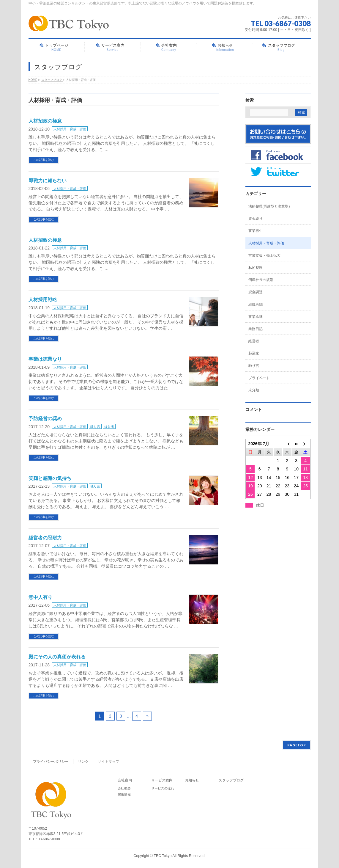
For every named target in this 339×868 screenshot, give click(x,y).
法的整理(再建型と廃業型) (269, 206)
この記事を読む (44, 160)
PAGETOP (297, 745)
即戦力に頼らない (48, 181)
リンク (83, 762)
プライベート (259, 378)
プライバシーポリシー (51, 762)
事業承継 (256, 317)
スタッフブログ (231, 780)
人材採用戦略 (43, 300)
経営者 (109, 427)
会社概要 (124, 788)
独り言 (95, 427)
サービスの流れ (163, 788)
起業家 (254, 353)
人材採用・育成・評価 (70, 129)
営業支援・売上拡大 (264, 255)
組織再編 (256, 304)
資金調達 (256, 292)
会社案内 (125, 780)
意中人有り (40, 597)
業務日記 (256, 329)
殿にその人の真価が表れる (57, 657)
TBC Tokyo (163, 856)
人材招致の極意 (45, 121)
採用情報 (124, 794)
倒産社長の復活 (261, 280)
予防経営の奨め (45, 419)
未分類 (254, 390)
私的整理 (256, 268)
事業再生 (256, 231)
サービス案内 (162, 780)
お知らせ (192, 780)
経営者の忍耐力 (45, 538)
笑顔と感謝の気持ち (50, 478)
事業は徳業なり (45, 359)
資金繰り (256, 219)
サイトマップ (108, 762)
